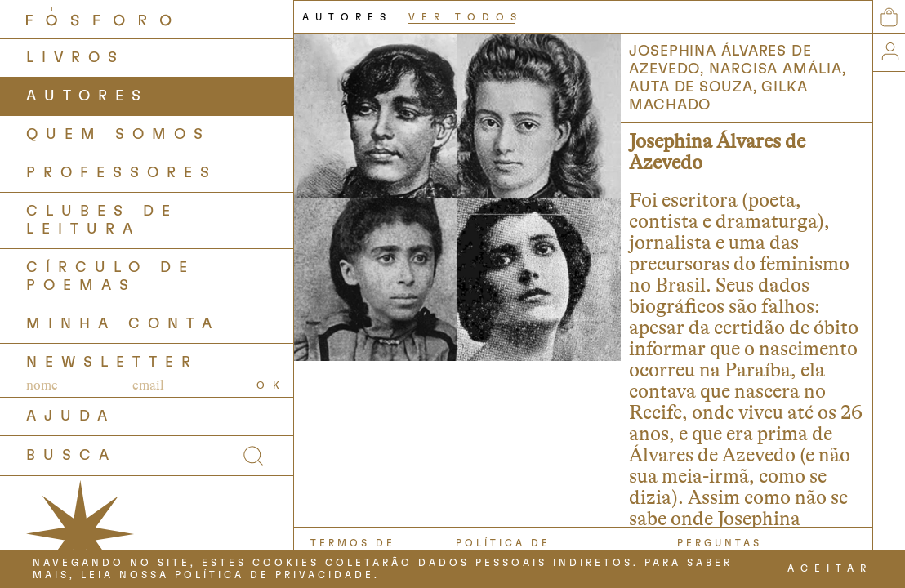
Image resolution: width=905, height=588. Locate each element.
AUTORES (87, 96)
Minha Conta (123, 324)
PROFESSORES (122, 173)
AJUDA (71, 416)
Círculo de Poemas (111, 277)
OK (272, 385)
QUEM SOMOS (118, 135)
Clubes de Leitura (102, 220)
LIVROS (76, 58)
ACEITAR (830, 568)
